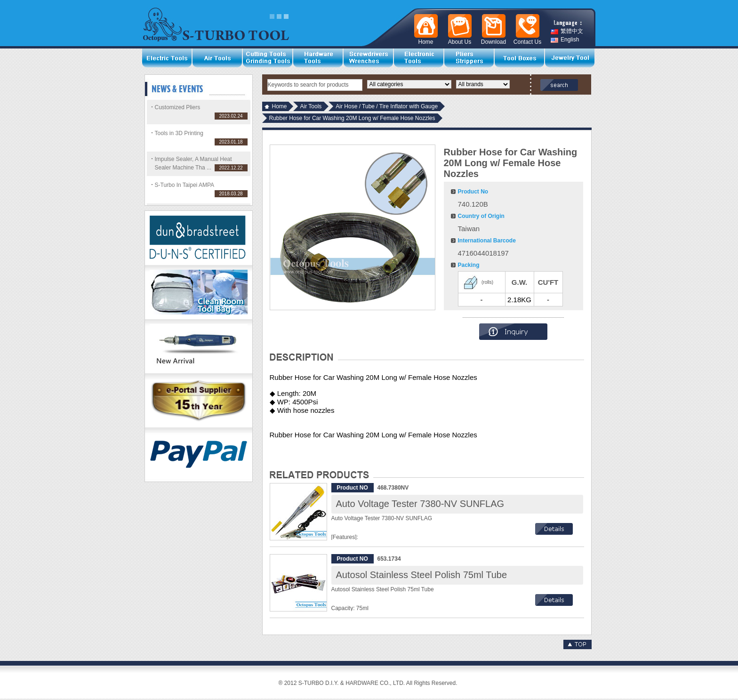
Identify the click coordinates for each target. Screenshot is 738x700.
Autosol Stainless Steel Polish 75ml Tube (422, 575)
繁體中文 (567, 31)
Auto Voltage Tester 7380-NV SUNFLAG (420, 504)
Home (280, 106)
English (565, 40)
